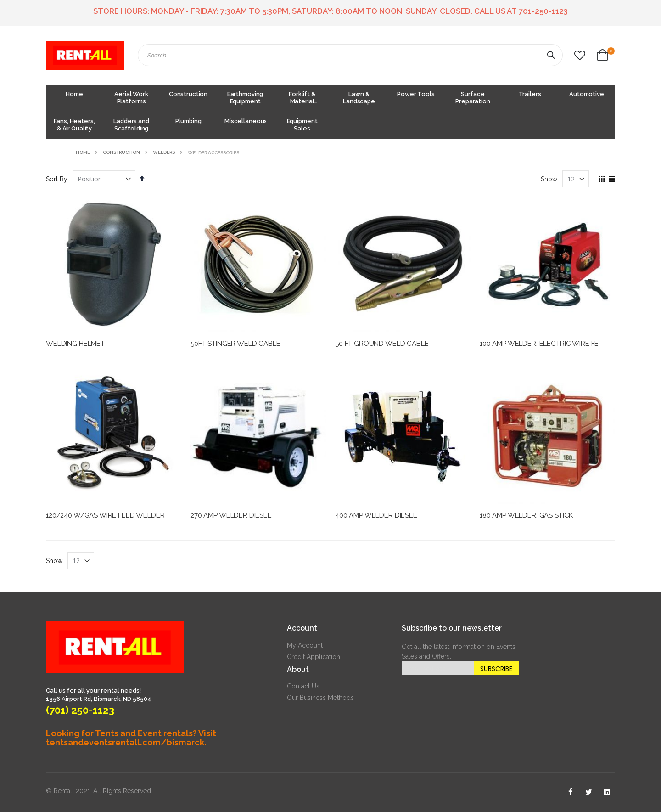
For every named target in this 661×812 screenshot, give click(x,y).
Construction (121, 152)
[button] (580, 56)
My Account (305, 645)
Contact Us (303, 686)
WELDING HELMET (75, 344)
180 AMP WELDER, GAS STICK (526, 515)
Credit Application (314, 657)
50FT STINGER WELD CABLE (235, 344)
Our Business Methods (320, 698)
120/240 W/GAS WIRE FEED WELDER (105, 515)
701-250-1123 (543, 11)
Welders (164, 152)
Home (83, 152)
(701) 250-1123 (80, 710)
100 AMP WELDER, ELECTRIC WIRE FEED (544, 344)
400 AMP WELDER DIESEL (376, 515)
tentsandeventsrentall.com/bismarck (125, 742)
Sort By (57, 179)
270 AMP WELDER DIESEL (231, 515)
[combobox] (350, 55)
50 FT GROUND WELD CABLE (382, 344)
